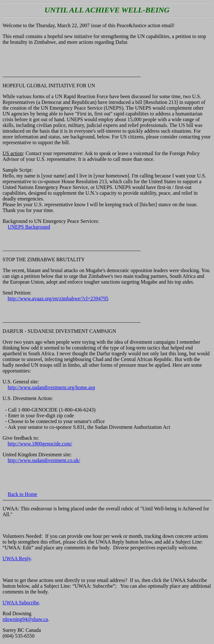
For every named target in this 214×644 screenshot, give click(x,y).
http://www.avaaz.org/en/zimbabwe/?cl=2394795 (58, 298)
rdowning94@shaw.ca (25, 619)
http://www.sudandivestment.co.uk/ (44, 460)
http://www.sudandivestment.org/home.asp (51, 387)
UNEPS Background (29, 227)
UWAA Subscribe (21, 603)
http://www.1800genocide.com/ (40, 444)
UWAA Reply (17, 558)
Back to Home (22, 494)
